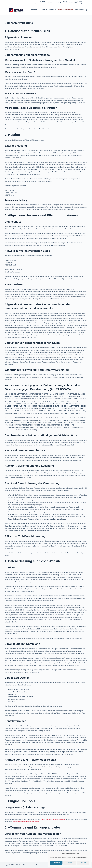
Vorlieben (83, 863)
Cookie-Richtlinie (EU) (82, 10)
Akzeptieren (56, 863)
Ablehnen (70, 863)
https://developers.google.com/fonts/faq (53, 819)
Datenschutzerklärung (66, 10)
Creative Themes (36, 865)
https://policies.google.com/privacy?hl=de (26, 822)
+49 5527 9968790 (68, 3)
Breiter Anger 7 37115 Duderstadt (48, 3)
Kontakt (44, 10)
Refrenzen (36, 10)
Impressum (53, 10)
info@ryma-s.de (83, 3)
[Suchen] (87, 10)
